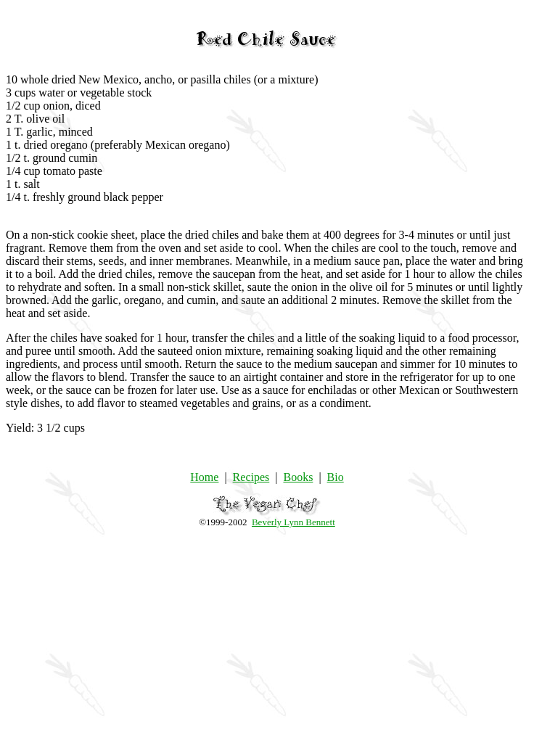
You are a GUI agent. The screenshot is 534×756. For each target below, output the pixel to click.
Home (204, 477)
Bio (336, 477)
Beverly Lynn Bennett (293, 522)
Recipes (251, 477)
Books (298, 477)
